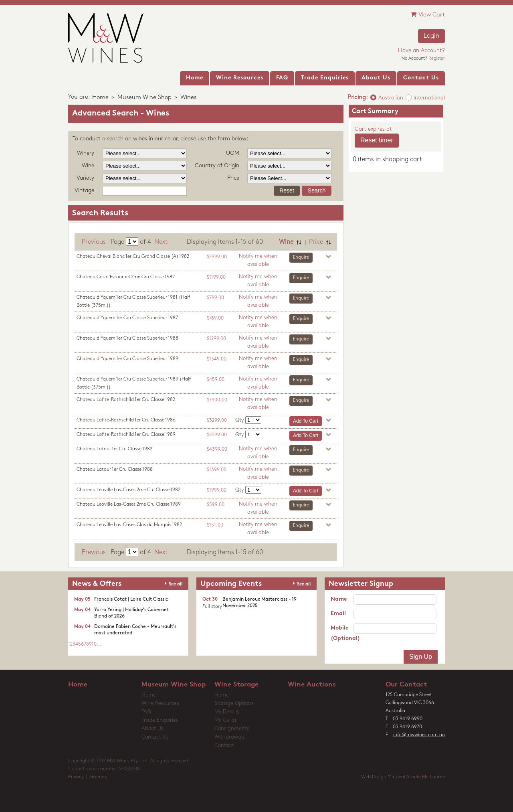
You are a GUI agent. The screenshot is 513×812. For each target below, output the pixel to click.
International (429, 98)
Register (437, 59)
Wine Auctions (312, 685)
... (99, 644)
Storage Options (234, 704)
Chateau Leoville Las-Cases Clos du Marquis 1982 (129, 525)
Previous (94, 242)
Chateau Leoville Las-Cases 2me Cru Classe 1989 (129, 504)
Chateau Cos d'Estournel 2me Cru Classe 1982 (126, 277)
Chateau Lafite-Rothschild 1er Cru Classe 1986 (126, 420)
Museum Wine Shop (144, 98)
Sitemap (98, 777)
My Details (227, 712)
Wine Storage (236, 685)
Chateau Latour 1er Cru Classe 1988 (115, 470)
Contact (224, 746)
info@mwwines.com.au (419, 735)
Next (161, 242)
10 (94, 644)
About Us (152, 729)
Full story (212, 607)
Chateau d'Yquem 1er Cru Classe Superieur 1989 (127, 359)
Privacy (76, 777)
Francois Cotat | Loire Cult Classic (131, 599)
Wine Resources (160, 704)
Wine (286, 242)
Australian (391, 98)
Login (431, 36)
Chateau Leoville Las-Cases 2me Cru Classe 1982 (128, 490)
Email (338, 614)
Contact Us (155, 737)
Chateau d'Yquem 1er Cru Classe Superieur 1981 (133, 302)
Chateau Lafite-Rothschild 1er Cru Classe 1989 (126, 435)
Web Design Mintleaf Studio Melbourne (403, 777)
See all (176, 584)
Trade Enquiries (160, 720)
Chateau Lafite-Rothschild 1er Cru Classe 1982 (126, 400)
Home (100, 98)
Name (339, 599)
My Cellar (226, 720)
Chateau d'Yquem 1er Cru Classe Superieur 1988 (127, 338)
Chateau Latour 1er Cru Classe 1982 (114, 449)
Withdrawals (230, 737)
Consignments (232, 729)
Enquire (301, 257)
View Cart (428, 15)
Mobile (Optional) (342, 633)
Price (316, 242)
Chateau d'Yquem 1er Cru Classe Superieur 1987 (127, 318)
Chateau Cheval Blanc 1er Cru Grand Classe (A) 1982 (133, 257)
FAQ (146, 712)
